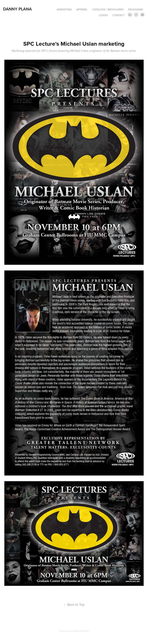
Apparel (82, 9)
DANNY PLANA (17, 9)
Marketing (64, 9)
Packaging (136, 9)
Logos (103, 15)
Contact (119, 15)
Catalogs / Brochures (108, 9)
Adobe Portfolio (81, 631)
